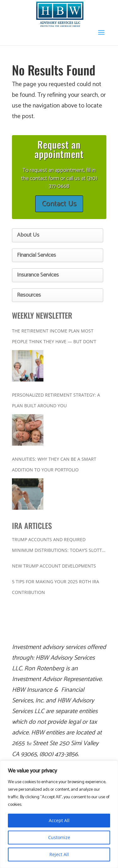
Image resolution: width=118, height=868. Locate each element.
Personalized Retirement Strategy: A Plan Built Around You (56, 400)
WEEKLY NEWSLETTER (42, 315)
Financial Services (37, 255)
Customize (59, 837)
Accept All (59, 820)
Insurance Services (38, 275)
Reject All (59, 854)
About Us (28, 235)
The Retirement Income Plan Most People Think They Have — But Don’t (54, 336)
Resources (29, 295)
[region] (59, 814)
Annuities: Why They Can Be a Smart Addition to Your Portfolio (54, 464)
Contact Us (59, 204)
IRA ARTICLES (32, 525)
